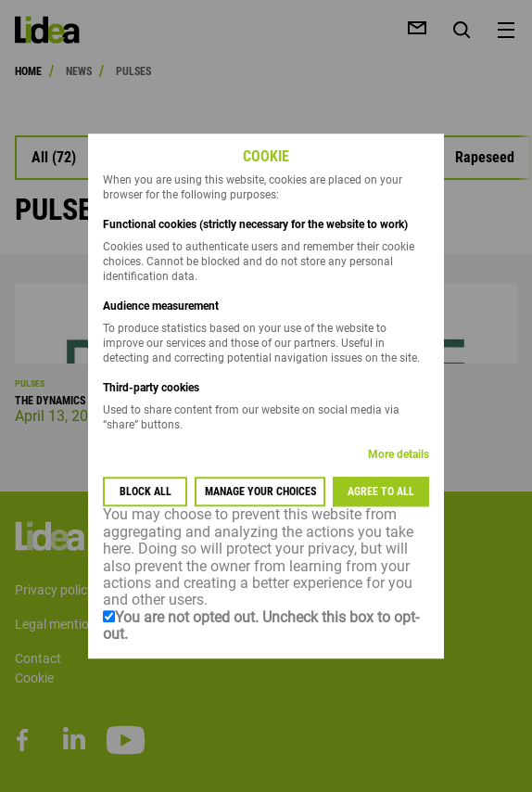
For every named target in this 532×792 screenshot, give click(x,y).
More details (399, 455)
